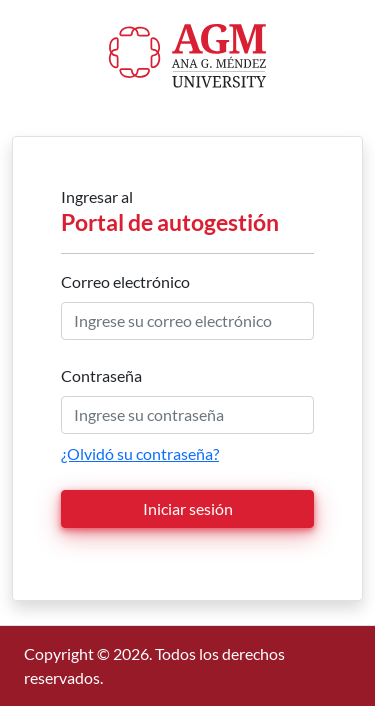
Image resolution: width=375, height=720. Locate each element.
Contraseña (101, 375)
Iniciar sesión (188, 508)
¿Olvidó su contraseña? (140, 453)
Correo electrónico (125, 281)
